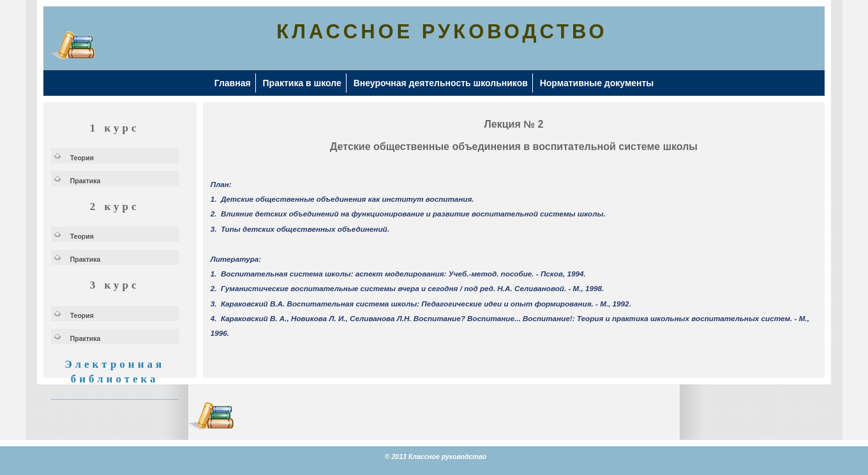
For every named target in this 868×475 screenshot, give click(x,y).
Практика (86, 181)
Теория (82, 158)
